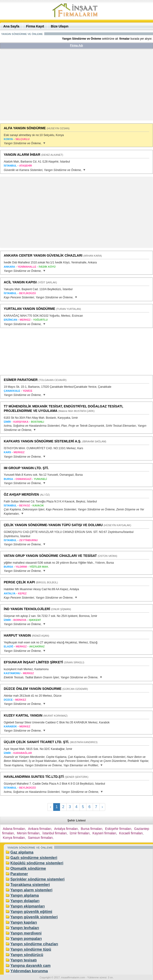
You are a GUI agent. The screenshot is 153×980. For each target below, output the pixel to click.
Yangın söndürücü (27, 955)
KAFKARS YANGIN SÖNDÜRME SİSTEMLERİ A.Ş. (42, 441)
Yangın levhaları (25, 928)
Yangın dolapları (25, 901)
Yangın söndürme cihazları (34, 944)
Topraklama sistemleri (30, 885)
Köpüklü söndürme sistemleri (37, 863)
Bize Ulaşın (60, 26)
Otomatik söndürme (28, 868)
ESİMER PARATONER (21, 380)
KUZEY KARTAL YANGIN (23, 715)
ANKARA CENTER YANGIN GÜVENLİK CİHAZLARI (43, 255)
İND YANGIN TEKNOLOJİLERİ (27, 609)
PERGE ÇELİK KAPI (19, 582)
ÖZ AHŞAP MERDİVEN (21, 494)
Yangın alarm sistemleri (31, 890)
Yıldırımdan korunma (29, 971)
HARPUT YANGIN (17, 635)
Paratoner (19, 874)
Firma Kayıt (35, 26)
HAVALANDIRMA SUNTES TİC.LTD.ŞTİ (34, 777)
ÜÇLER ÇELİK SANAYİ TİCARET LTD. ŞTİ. (36, 742)
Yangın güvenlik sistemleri (34, 917)
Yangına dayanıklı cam (30, 966)
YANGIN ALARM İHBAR (22, 155)
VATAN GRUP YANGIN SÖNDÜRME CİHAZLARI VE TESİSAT (50, 556)
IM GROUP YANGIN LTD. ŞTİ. (26, 468)
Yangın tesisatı (24, 960)
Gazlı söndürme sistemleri (34, 858)
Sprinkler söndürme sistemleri (37, 879)
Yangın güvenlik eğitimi (31, 912)
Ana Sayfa (11, 26)
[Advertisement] (76, 87)
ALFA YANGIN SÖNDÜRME (25, 128)
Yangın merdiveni (26, 933)
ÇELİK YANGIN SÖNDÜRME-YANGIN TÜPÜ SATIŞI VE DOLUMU (53, 525)
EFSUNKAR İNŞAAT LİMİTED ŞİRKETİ (33, 662)
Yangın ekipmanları (28, 906)
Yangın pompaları (26, 939)
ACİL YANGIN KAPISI (20, 282)
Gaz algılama (22, 852)
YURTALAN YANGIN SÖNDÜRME (29, 309)
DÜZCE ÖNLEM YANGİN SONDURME (33, 689)
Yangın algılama (25, 895)
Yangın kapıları (24, 922)
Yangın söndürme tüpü (31, 949)
